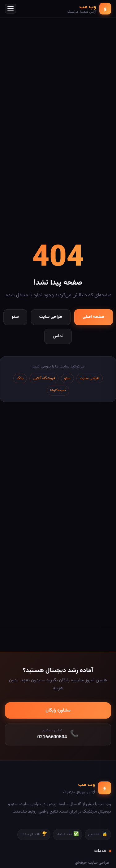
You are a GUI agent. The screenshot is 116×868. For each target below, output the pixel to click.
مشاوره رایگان (58, 710)
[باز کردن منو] (11, 9)
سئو (15, 317)
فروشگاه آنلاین (44, 378)
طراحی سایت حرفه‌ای (92, 863)
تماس (58, 336)
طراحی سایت (51, 317)
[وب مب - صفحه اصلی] (89, 9)
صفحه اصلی (93, 317)
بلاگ (20, 378)
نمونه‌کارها (58, 390)
